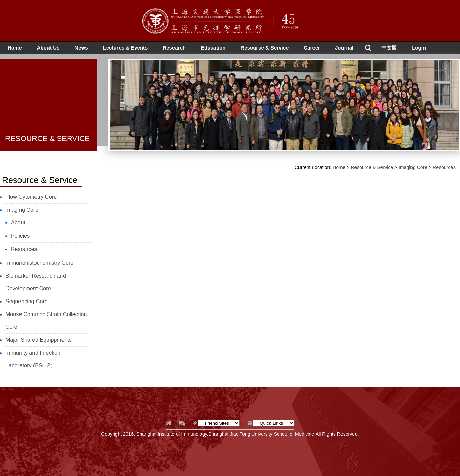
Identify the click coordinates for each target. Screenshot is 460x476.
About (18, 222)
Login (419, 48)
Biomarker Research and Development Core (36, 282)
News (81, 48)
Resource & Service (265, 48)
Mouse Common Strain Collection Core (46, 321)
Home (15, 48)
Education (213, 48)
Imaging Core (22, 210)
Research (174, 48)
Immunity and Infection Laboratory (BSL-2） (33, 359)
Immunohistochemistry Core (39, 263)
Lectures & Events (126, 48)
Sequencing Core (27, 301)
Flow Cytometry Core (31, 197)
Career (312, 48)
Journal (344, 48)
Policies (20, 236)
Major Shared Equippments (39, 340)
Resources (24, 249)
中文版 (389, 48)
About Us (48, 48)
